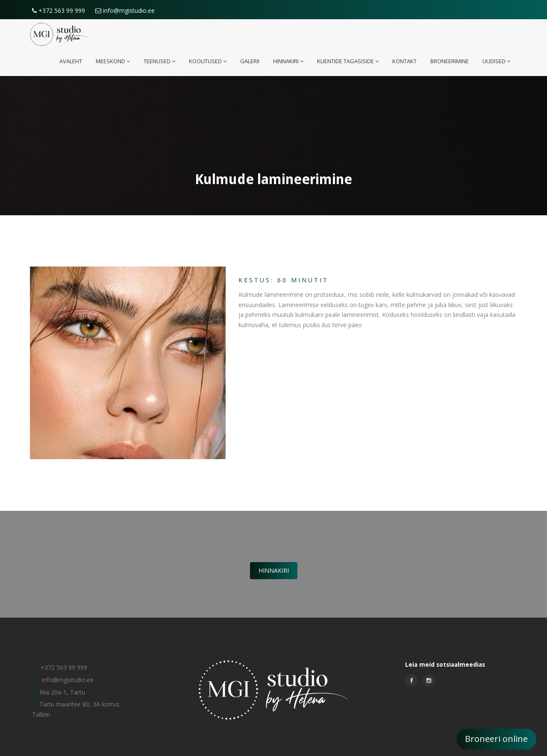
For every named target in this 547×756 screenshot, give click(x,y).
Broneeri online (496, 739)
